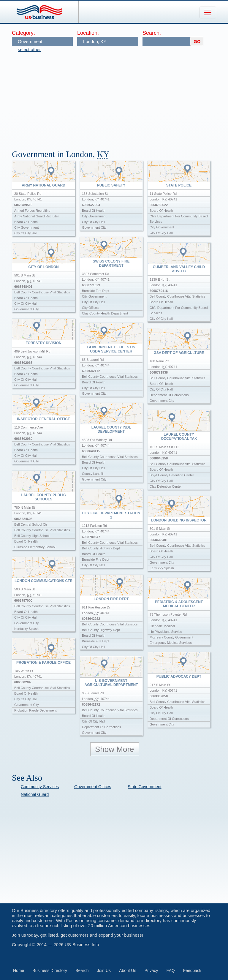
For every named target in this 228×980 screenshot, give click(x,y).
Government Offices (93, 787)
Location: (88, 33)
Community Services (40, 787)
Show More (115, 749)
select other (29, 49)
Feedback (192, 970)
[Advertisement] (120, 98)
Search (82, 970)
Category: (23, 33)
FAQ (171, 970)
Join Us (104, 970)
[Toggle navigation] (208, 12)
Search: (152, 33)
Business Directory (50, 970)
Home (19, 970)
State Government (145, 787)
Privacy (151, 970)
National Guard (35, 794)
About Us (128, 970)
